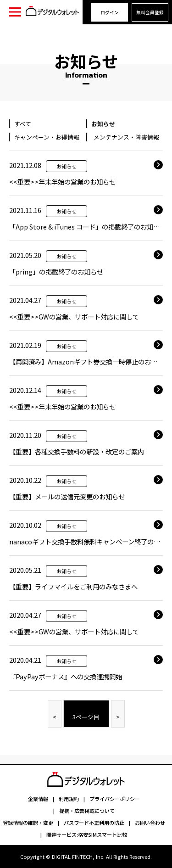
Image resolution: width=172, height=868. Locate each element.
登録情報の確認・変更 (28, 823)
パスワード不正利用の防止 (94, 823)
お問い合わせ (150, 823)
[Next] (118, 714)
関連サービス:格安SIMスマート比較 (87, 834)
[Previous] (55, 714)
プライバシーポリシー (115, 799)
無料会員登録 (150, 12)
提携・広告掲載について (87, 811)
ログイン (110, 12)
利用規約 (69, 799)
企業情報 (38, 799)
